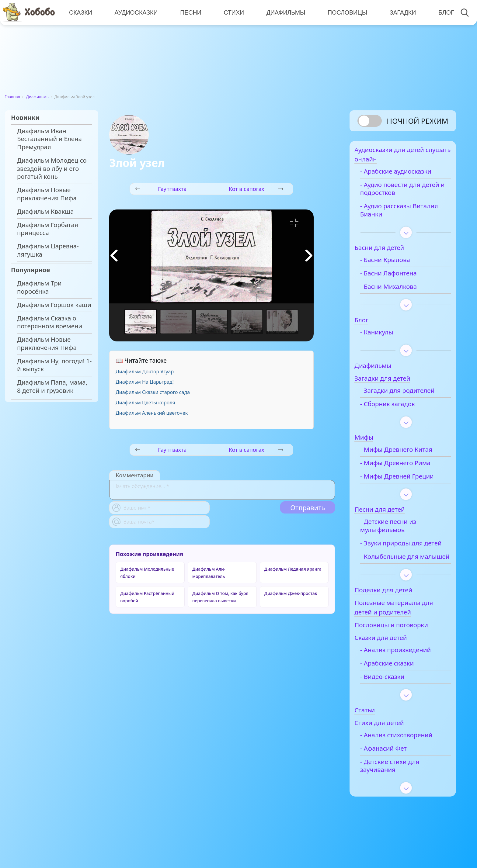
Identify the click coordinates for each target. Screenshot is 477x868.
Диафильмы (284, 12)
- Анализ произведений (405, 669)
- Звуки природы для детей (401, 550)
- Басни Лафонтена (398, 276)
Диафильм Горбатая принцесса (48, 229)
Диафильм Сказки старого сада (153, 392)
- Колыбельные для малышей (399, 572)
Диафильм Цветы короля (145, 403)
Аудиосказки (136, 12)
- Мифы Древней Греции (406, 479)
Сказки (80, 12)
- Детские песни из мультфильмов (397, 529)
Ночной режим (417, 121)
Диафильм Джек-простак (291, 593)
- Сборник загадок (397, 407)
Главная (12, 97)
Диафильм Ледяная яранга (293, 569)
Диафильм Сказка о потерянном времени (50, 322)
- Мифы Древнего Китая (405, 453)
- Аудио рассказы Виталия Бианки (395, 213)
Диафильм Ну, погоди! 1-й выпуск (54, 365)
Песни (190, 12)
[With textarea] (222, 490)
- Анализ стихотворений (406, 754)
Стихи (233, 12)
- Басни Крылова (394, 263)
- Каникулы (386, 335)
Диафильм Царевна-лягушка (48, 250)
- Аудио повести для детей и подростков (399, 192)
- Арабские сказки (396, 682)
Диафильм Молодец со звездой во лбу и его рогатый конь (52, 168)
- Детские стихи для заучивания (399, 785)
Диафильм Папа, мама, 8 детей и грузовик (52, 386)
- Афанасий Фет (393, 768)
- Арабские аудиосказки (405, 174)
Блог (444, 12)
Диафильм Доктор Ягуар (145, 372)
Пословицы (346, 12)
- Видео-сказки (391, 696)
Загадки (400, 12)
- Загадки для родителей (406, 394)
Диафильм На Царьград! (145, 382)
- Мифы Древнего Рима (404, 466)
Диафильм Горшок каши (54, 305)
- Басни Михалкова (398, 290)
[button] (309, 256)
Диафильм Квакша (45, 211)
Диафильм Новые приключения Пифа (47, 194)
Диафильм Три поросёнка (39, 287)
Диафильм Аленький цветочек (152, 413)
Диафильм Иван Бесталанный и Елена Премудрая (49, 139)
